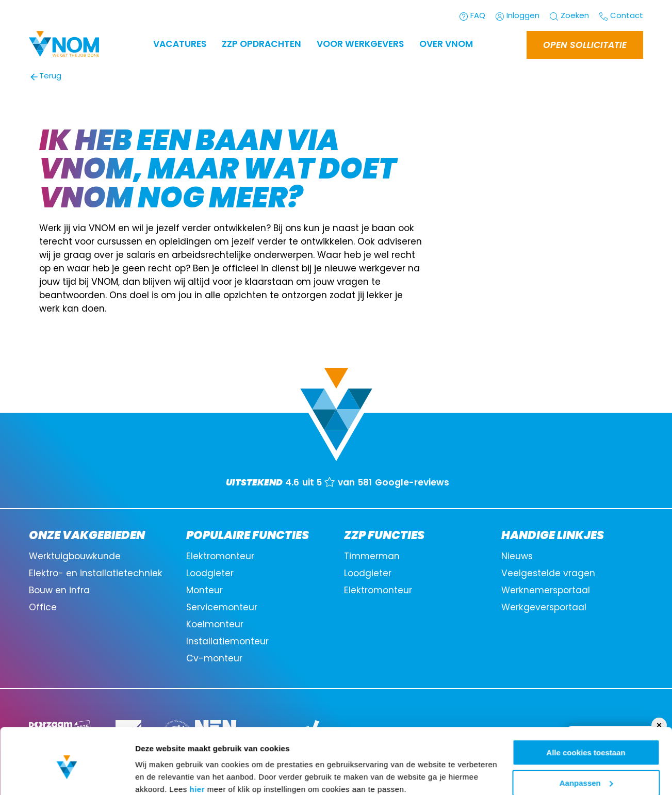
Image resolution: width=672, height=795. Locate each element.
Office (43, 608)
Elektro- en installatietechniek (96, 574)
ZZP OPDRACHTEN (261, 45)
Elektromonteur (220, 557)
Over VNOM (446, 45)
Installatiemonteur (227, 642)
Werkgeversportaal (544, 608)
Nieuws (517, 557)
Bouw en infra (59, 591)
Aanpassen (586, 740)
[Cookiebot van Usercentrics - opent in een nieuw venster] (67, 775)
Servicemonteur (222, 608)
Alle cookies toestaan (586, 709)
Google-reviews (412, 483)
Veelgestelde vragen (548, 574)
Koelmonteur (215, 625)
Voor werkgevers (360, 45)
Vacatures (180, 45)
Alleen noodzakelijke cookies (586, 769)
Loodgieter (210, 574)
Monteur (204, 591)
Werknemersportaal (546, 591)
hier (198, 746)
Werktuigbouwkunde (75, 557)
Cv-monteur (214, 659)
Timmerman (372, 557)
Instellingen (157, 774)
